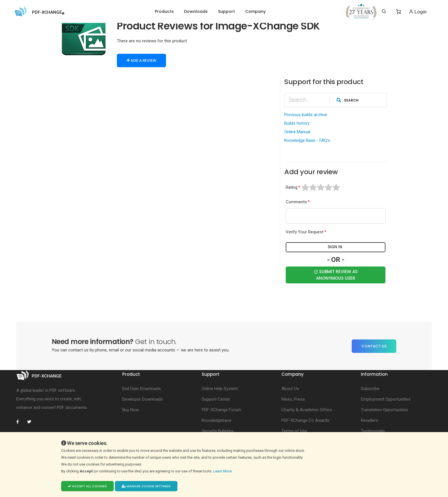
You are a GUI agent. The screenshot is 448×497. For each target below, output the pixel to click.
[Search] (384, 11)
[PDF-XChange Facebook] (21, 422)
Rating (292, 187)
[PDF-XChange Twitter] (31, 422)
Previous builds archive (306, 114)
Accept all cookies (87, 486)
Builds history (297, 123)
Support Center (216, 399)
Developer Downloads (143, 399)
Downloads (196, 11)
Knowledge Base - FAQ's (307, 140)
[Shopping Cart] (398, 12)
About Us (290, 388)
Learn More (223, 471)
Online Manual (297, 132)
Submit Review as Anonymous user (336, 274)
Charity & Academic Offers (307, 409)
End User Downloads (142, 388)
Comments (296, 202)
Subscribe (370, 388)
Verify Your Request (305, 232)
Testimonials (373, 431)
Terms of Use (294, 431)
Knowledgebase (217, 420)
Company (255, 11)
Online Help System (220, 388)
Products (164, 11)
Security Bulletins (218, 431)
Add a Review (141, 60)
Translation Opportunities (384, 409)
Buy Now (131, 409)
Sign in (336, 247)
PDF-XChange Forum (221, 409)
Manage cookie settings (146, 486)
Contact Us (374, 346)
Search (348, 100)
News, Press (293, 399)
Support (226, 11)
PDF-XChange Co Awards (305, 420)
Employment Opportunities (386, 399)
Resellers (369, 420)
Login (418, 12)
